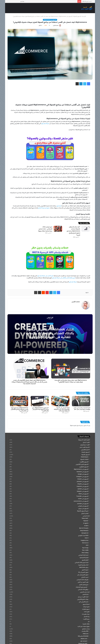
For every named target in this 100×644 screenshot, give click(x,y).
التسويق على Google (83, 474)
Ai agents (86, 523)
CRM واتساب (85, 631)
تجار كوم (59, 206)
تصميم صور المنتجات (82, 587)
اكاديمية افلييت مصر (85, 447)
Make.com (50, 324)
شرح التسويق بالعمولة (83, 511)
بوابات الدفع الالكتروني (83, 599)
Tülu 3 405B (85, 550)
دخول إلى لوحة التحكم (44, 208)
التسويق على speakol (83, 489)
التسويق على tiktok (83, 494)
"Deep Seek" (85, 518)
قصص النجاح (85, 513)
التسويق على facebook (82, 472)
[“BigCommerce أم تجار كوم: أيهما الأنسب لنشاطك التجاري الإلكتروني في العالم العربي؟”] (19, 401)
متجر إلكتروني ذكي (84, 602)
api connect (84, 641)
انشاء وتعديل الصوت (83, 565)
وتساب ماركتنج (86, 629)
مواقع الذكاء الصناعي (83, 589)
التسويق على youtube (83, 504)
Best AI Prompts (84, 528)
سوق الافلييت (86, 619)
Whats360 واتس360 (83, 636)
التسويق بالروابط (86, 452)
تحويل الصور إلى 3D (83, 572)
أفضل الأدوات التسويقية (84, 440)
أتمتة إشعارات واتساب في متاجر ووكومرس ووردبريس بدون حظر (82, 408)
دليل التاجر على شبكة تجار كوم (45, 276)
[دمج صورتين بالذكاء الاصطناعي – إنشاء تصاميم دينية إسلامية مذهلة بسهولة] (58, 229)
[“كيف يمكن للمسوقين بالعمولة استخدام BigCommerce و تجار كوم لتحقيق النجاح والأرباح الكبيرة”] (86, 229)
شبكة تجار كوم (45, 123)
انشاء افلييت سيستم (83, 597)
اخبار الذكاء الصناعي (83, 555)
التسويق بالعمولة (77, 16)
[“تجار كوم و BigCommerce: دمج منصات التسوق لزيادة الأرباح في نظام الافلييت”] (40, 401)
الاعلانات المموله (84, 459)
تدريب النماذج (85, 577)
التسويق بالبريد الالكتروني (82, 464)
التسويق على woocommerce (81, 501)
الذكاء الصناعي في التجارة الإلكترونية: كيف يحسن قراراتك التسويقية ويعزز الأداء (62, 409)
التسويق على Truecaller (82, 496)
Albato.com (84, 639)
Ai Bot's (86, 526)
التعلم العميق (85, 560)
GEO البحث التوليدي (83, 535)
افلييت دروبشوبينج (85, 445)
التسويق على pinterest (83, 481)
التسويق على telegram (83, 491)
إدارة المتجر (85, 594)
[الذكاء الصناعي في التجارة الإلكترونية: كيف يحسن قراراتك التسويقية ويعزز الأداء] (60, 401)
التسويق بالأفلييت (84, 462)
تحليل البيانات (86, 607)
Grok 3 (87, 538)
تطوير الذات (87, 612)
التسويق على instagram (82, 477)
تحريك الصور (85, 570)
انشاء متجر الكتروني (85, 592)
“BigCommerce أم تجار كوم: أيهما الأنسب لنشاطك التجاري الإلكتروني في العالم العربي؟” (19, 409)
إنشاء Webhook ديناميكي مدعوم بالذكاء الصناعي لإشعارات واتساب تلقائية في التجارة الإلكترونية (50, 333)
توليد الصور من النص (83, 582)
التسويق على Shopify (83, 484)
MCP (87, 545)
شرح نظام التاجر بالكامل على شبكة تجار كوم (64, 278)
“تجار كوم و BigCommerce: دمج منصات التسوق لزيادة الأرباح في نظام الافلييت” (41, 409)
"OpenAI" (86, 521)
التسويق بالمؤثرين (84, 467)
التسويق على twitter (83, 499)
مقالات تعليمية (86, 624)
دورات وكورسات (86, 614)
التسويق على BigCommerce (50, 20)
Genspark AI (85, 533)
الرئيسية (85, 16)
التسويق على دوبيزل (83, 508)
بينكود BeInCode (84, 567)
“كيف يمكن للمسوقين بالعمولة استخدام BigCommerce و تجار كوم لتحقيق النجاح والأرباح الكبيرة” (73, 231)
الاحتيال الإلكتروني (85, 450)
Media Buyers (85, 457)
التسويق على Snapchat (83, 486)
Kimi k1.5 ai (85, 543)
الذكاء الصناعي (86, 516)
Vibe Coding (85, 553)
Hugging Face (85, 540)
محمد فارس (56, 25)
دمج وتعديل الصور (84, 585)
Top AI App (85, 548)
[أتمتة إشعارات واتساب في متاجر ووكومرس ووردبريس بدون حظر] (81, 401)
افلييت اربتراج (86, 442)
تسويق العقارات (86, 609)
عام (89, 621)
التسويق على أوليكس (83, 506)
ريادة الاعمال (87, 616)
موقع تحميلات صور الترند (83, 626)
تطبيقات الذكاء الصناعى (82, 580)
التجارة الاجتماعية (84, 558)
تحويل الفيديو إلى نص (83, 575)
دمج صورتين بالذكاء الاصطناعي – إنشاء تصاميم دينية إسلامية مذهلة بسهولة (45, 229)
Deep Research (84, 531)
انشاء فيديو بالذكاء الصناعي (82, 562)
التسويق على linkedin (83, 479)
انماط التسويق (86, 604)
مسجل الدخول (80, 425)
